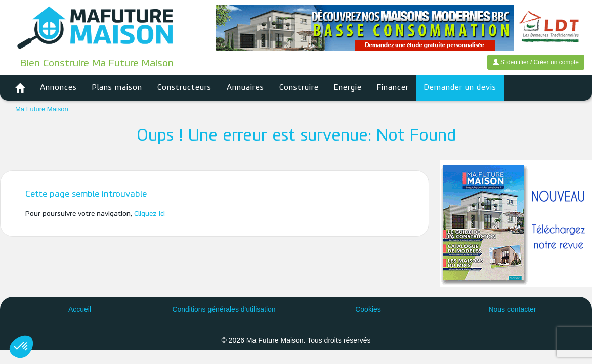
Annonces (58, 88)
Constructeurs (184, 88)
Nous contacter (512, 309)
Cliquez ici (150, 214)
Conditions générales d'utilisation (224, 309)
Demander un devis (460, 88)
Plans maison (117, 88)
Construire (299, 88)
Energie (348, 88)
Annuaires (245, 88)
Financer (393, 88)
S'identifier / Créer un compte (536, 62)
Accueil (80, 309)
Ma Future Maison (42, 109)
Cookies (368, 309)
